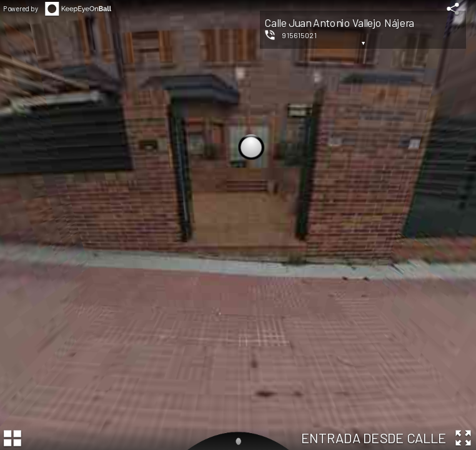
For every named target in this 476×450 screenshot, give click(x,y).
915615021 (299, 35)
